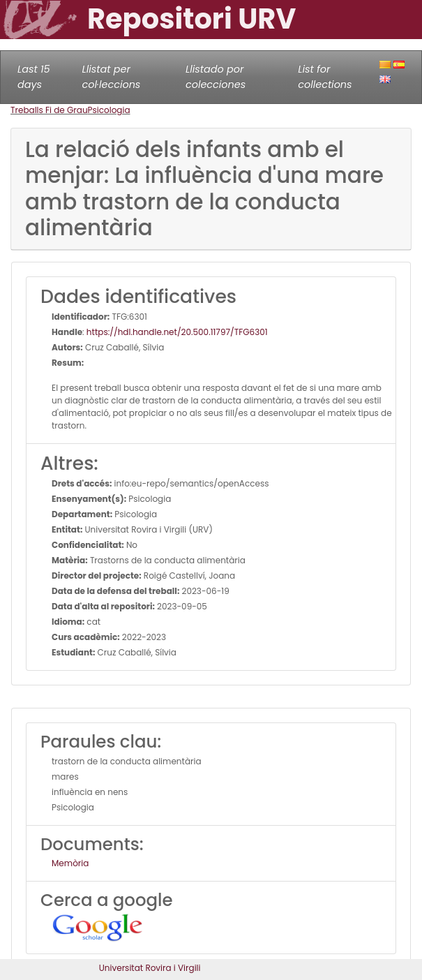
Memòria (70, 863)
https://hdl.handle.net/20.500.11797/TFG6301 (177, 332)
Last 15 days (34, 77)
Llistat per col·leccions (111, 77)
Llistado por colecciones (216, 77)
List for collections (325, 77)
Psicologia (109, 110)
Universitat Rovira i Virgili (150, 968)
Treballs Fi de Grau (49, 110)
